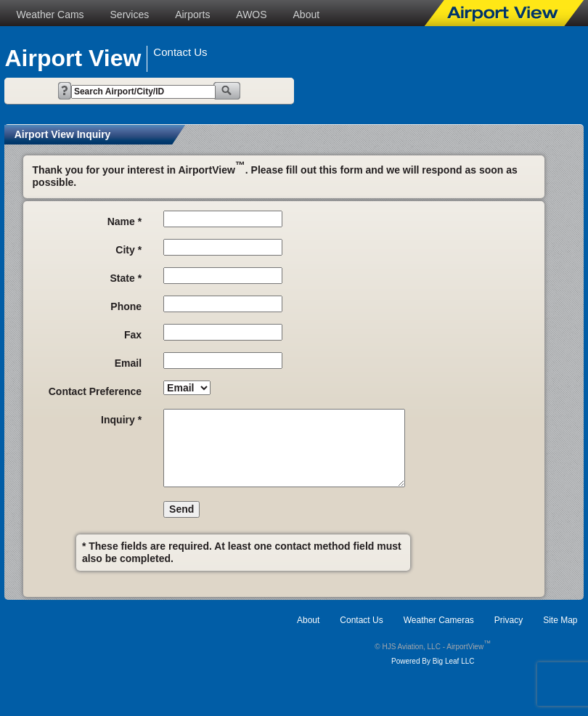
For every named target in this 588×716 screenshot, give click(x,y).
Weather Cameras (439, 620)
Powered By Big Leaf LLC (433, 661)
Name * (124, 221)
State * (126, 278)
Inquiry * (121, 420)
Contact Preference (95, 391)
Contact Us (361, 620)
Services (130, 15)
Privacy (509, 620)
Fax (133, 335)
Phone (126, 306)
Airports (192, 15)
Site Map (560, 620)
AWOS (251, 15)
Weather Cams (50, 15)
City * (128, 250)
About (307, 15)
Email (128, 363)
